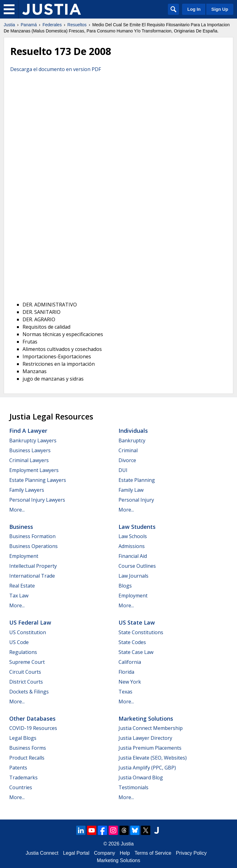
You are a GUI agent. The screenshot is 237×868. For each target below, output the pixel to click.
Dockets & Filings (29, 692)
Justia (9, 25)
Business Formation (32, 536)
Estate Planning (137, 480)
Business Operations (33, 546)
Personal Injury (136, 500)
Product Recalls (27, 758)
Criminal (128, 450)
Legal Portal (76, 853)
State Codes (132, 642)
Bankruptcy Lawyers (33, 440)
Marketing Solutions (146, 718)
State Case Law (136, 652)
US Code (19, 642)
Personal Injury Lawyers (37, 500)
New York (130, 682)
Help (125, 853)
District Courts (26, 682)
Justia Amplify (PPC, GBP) (147, 768)
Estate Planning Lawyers (38, 480)
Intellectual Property (33, 566)
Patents (18, 768)
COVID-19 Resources (33, 728)
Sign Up (220, 9)
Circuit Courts (25, 672)
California (130, 662)
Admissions (132, 546)
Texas (125, 692)
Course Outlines (137, 566)
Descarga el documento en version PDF (56, 69)
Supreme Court (27, 662)
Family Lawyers (27, 490)
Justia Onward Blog (141, 777)
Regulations (23, 652)
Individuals (133, 431)
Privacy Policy (191, 853)
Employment (24, 556)
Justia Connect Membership (151, 728)
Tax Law (19, 596)
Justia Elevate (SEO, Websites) (153, 758)
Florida (126, 672)
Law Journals (133, 576)
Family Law (131, 490)
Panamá (29, 25)
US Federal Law (30, 622)
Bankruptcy (132, 440)
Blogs (125, 586)
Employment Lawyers (34, 470)
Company (105, 853)
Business (21, 527)
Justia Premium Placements (150, 748)
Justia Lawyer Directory (145, 738)
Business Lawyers (30, 450)
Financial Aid (133, 556)
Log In (194, 9)
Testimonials (133, 787)
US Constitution (28, 632)
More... (17, 510)
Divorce (127, 460)
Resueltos (77, 25)
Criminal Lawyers (29, 460)
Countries (21, 787)
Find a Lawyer (28, 431)
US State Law (137, 622)
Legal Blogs (23, 738)
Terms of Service (153, 853)
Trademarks (23, 777)
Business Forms (28, 748)
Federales (52, 25)
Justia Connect (42, 853)
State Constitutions (141, 632)
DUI (123, 470)
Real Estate (22, 586)
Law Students (137, 527)
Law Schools (133, 536)
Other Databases (32, 718)
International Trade (32, 576)
